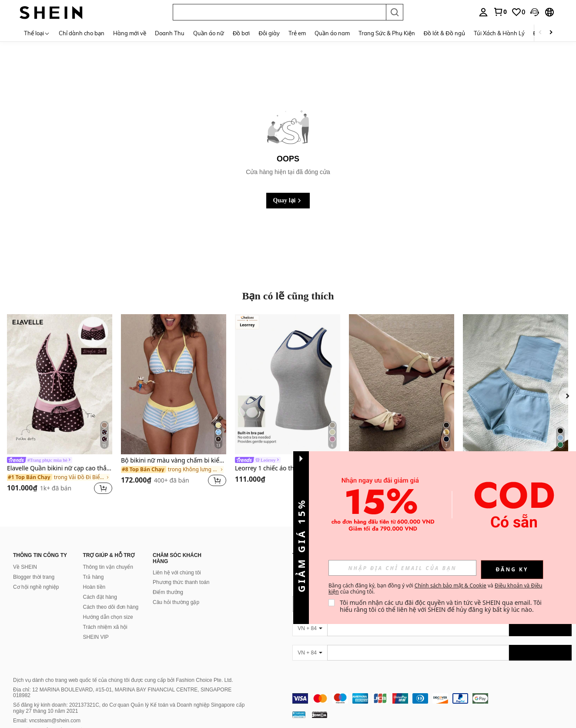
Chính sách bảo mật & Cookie (450, 585)
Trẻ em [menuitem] (297, 33)
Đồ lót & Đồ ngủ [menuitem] (444, 33)
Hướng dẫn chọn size (108, 617)
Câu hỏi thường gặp (176, 602)
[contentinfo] (432, 698)
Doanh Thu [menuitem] (170, 33)
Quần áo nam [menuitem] (332, 33)
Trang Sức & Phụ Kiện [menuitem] (387, 33)
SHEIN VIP (96, 637)
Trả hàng (94, 577)
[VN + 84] (310, 628)
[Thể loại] (37, 33)
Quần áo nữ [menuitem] (209, 33)
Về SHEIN (25, 567)
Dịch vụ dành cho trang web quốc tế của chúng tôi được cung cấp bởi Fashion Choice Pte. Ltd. (123, 680)
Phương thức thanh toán (181, 582)
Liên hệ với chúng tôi (177, 573)
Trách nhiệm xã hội (105, 627)
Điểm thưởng (168, 592)
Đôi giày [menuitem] (269, 33)
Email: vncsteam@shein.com (47, 721)
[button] (279, 12)
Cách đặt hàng (100, 597)
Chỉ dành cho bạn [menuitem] (82, 33)
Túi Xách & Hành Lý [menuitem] (499, 33)
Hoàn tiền (94, 587)
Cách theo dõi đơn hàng (111, 607)
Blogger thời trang (34, 577)
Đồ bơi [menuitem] (241, 33)
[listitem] (60, 406)
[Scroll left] (540, 33)
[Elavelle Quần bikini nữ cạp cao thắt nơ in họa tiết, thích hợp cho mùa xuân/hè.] (60, 384)
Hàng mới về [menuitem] (130, 33)
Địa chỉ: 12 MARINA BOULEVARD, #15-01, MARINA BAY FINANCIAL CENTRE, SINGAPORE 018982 (122, 693)
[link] (500, 12)
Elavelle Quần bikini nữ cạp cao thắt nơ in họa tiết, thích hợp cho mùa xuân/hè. (60, 468)
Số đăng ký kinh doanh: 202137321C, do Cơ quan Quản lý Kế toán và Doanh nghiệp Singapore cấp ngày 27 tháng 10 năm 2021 (129, 708)
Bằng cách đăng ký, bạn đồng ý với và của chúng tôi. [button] (435, 589)
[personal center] (483, 12)
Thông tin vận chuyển (108, 567)
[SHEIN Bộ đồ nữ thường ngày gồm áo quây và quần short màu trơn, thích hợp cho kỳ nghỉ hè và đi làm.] (516, 384)
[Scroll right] (551, 33)
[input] (402, 568)
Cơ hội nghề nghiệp (36, 587)
